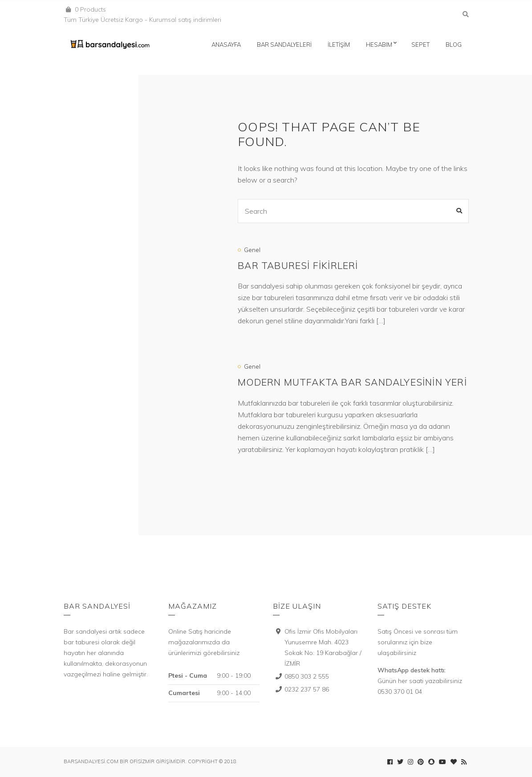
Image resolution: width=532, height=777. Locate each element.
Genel (252, 250)
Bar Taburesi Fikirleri (298, 265)
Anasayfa (226, 45)
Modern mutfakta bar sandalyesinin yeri (352, 382)
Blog (454, 45)
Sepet (420, 45)
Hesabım (379, 45)
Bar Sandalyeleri (284, 45)
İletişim (339, 45)
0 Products (90, 9)
